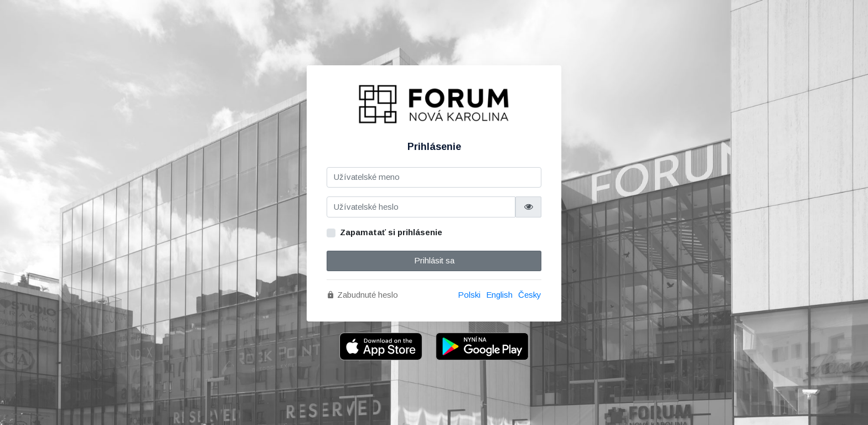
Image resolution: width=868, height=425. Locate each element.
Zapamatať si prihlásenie (391, 232)
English (499, 295)
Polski (469, 295)
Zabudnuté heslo (362, 295)
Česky (530, 295)
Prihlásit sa (434, 260)
